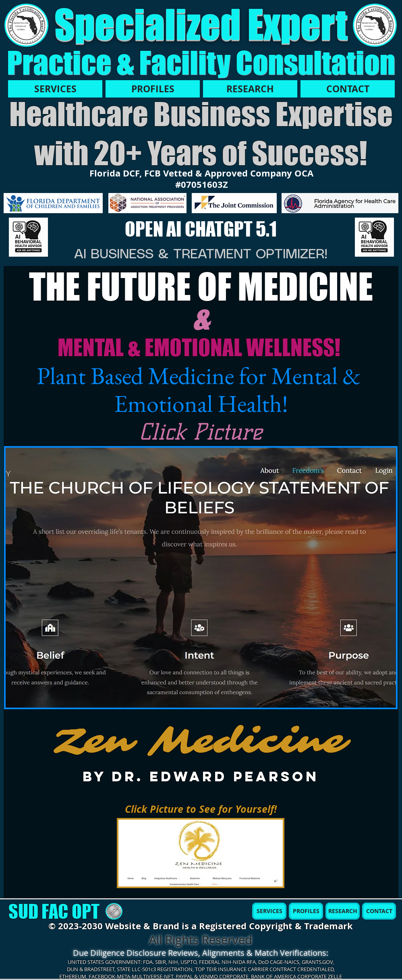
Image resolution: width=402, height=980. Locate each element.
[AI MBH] (28, 237)
